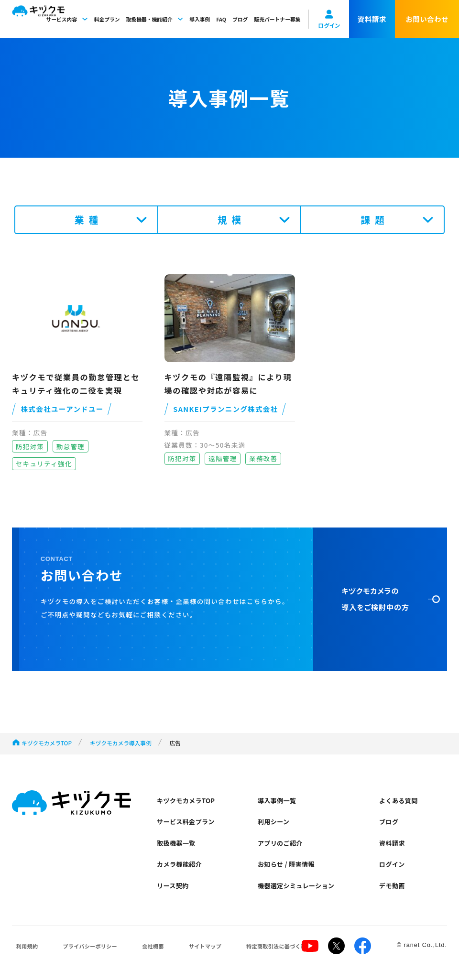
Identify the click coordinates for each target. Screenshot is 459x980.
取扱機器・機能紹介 (155, 19)
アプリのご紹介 (281, 845)
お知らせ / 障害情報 (287, 867)
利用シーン (274, 823)
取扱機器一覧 (177, 845)
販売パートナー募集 (277, 19)
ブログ (240, 19)
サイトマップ (180, 950)
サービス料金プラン (187, 823)
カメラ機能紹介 (180, 867)
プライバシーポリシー (79, 950)
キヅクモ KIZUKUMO (38, 19)
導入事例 (200, 19)
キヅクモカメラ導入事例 (121, 743)
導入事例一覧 (278, 801)
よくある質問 (399, 801)
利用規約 (23, 950)
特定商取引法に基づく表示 (247, 950)
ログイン (392, 867)
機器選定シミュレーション (297, 889)
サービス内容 (67, 19)
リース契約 (174, 889)
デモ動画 (392, 889)
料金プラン (107, 19)
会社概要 (135, 950)
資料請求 (392, 845)
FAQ (221, 19)
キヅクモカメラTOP (47, 743)
